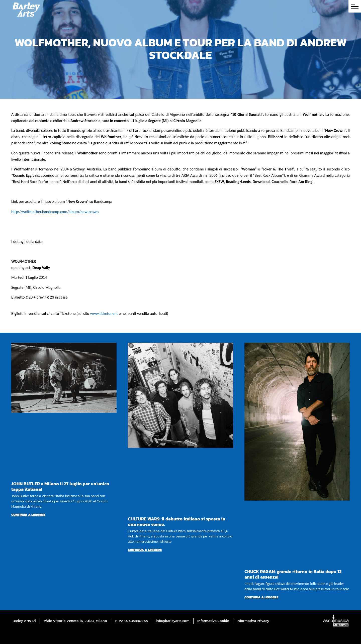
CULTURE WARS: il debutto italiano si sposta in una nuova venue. (177, 522)
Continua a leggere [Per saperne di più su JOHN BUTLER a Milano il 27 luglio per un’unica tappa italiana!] (28, 515)
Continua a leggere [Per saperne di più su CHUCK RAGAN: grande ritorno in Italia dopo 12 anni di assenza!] (261, 597)
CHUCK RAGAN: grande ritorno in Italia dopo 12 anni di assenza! (293, 574)
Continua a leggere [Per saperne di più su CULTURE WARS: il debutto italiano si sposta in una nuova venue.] (145, 550)
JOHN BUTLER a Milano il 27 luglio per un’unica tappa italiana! (60, 486)
